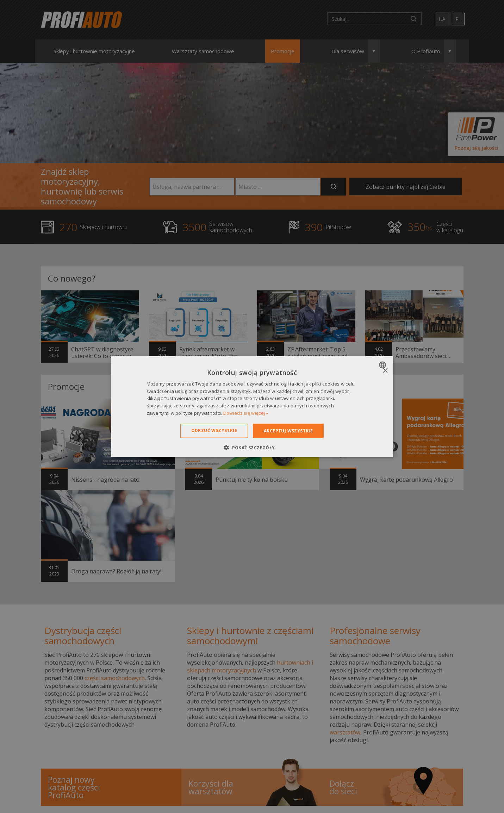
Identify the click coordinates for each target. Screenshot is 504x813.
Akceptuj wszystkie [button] (288, 430)
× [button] (385, 371)
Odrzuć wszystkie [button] (214, 430)
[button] (252, 448)
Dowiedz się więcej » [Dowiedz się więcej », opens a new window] (246, 413)
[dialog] (252, 406)
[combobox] (383, 365)
